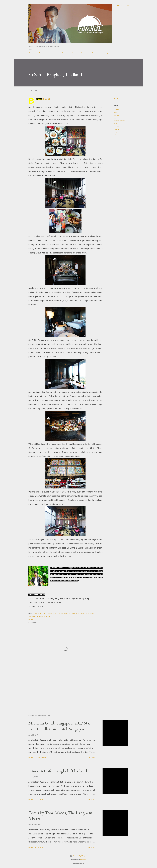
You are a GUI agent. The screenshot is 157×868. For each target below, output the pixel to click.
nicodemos (83, 860)
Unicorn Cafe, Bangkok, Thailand (58, 771)
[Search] (119, 6)
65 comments (40, 800)
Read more (91, 758)
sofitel (115, 123)
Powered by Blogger (78, 856)
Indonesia (82, 53)
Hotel (60, 53)
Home (30, 53)
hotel (115, 112)
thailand (116, 129)
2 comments (40, 848)
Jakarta (70, 53)
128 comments (40, 758)
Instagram (106, 53)
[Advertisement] (62, 690)
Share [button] (116, 98)
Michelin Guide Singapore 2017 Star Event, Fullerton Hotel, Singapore (60, 726)
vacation (116, 135)
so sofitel (116, 118)
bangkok (116, 109)
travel (115, 132)
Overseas (94, 53)
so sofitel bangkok (119, 121)
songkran (116, 126)
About (40, 53)
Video (50, 53)
